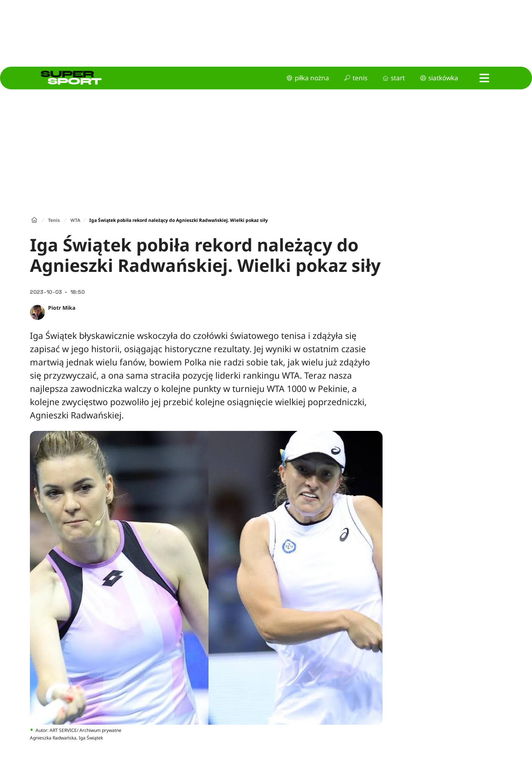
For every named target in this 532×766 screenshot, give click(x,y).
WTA (75, 220)
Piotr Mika (62, 308)
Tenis (54, 220)
